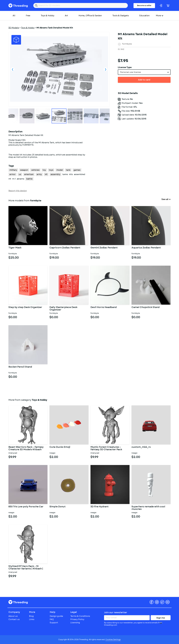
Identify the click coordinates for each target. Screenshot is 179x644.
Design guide (56, 616)
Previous (13, 69)
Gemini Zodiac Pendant (104, 248)
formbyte (127, 44)
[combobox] (144, 72)
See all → (166, 199)
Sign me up (161, 618)
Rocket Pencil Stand (20, 367)
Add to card (144, 80)
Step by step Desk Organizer (25, 307)
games (77, 170)
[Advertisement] (144, 153)
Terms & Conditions (80, 616)
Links (32, 619)
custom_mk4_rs (141, 447)
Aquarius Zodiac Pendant (146, 248)
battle (29, 179)
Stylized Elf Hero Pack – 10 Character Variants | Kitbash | (26, 568)
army (39, 174)
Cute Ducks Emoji (60, 447)
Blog (31, 616)
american (29, 174)
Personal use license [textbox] (130, 72)
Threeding (18, 5)
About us (13, 616)
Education (144, 16)
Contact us (14, 619)
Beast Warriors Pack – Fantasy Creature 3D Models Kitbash (26, 448)
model (60, 170)
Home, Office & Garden (90, 16)
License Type (125, 67)
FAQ (52, 619)
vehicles (35, 170)
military (13, 170)
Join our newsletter (116, 612)
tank (68, 170)
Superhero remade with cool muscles (148, 508)
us (20, 174)
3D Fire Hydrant (100, 507)
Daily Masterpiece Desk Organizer (63, 309)
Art (66, 16)
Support (54, 623)
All (14, 16)
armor (12, 174)
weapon (24, 170)
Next (106, 69)
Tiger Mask (15, 248)
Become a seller (144, 5)
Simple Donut (57, 507)
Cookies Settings (113, 640)
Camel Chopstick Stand (145, 307)
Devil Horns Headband (104, 307)
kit (46, 174)
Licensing (75, 623)
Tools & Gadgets (121, 16)
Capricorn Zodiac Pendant (65, 248)
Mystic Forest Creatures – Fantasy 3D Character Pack (106, 448)
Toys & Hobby (48, 16)
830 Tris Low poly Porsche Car (26, 507)
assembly (55, 174)
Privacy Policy (77, 619)
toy (44, 170)
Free (28, 16)
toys (51, 170)
